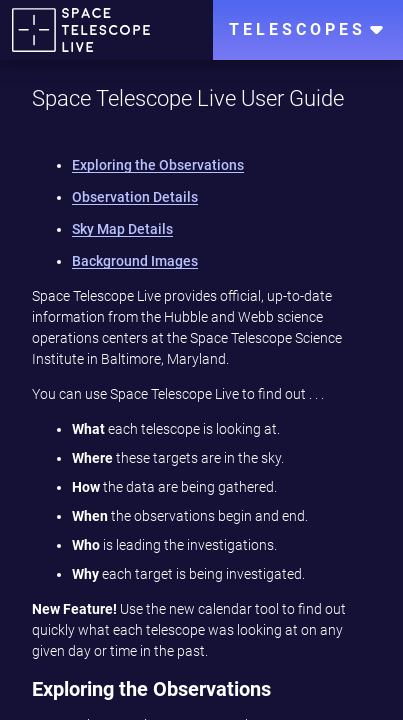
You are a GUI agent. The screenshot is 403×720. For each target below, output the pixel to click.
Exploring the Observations (158, 165)
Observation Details (135, 197)
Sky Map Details (122, 229)
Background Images (135, 261)
